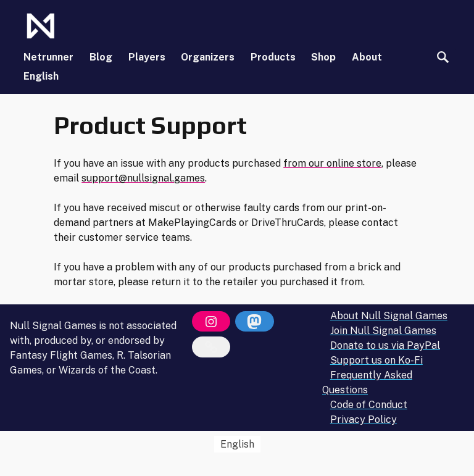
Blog (101, 57)
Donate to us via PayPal (385, 345)
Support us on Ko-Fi (376, 360)
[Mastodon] (254, 322)
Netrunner (48, 57)
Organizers (208, 57)
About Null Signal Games (389, 316)
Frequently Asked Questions (367, 382)
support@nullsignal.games (143, 178)
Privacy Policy (364, 420)
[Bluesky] (211, 347)
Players (147, 57)
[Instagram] (211, 322)
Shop (323, 57)
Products (273, 57)
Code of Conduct (369, 405)
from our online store (332, 163)
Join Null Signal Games (383, 331)
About (367, 57)
